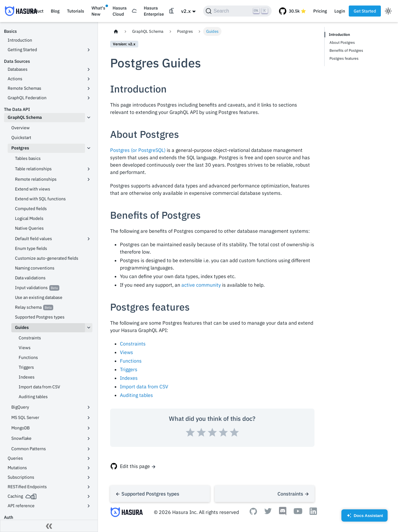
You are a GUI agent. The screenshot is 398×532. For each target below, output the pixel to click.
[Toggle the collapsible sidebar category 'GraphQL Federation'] (89, 98)
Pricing (320, 11)
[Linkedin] (313, 513)
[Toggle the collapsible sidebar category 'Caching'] (89, 496)
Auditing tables (136, 395)
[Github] (253, 513)
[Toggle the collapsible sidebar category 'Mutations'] (89, 468)
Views (126, 352)
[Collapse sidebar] (49, 526)
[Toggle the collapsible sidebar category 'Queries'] (89, 458)
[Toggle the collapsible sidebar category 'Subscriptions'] (89, 477)
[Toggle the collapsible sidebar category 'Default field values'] (89, 239)
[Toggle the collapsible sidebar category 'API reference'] (89, 506)
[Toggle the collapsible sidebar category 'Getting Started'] (89, 50)
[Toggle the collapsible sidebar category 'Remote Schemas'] (89, 89)
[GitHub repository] (292, 11)
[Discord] (283, 514)
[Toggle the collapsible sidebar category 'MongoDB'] (89, 428)
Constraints (133, 344)
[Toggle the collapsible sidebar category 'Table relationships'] (89, 169)
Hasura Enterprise (154, 11)
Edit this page (135, 466)
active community (201, 285)
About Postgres (342, 42)
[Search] (237, 11)
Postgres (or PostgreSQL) (138, 150)
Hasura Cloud (120, 11)
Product (36, 11)
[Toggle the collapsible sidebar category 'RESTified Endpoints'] (89, 487)
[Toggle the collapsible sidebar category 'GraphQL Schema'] (89, 118)
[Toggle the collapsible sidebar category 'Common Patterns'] (89, 449)
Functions (131, 361)
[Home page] (116, 31)
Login (340, 11)
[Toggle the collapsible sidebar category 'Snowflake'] (89, 439)
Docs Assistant (365, 517)
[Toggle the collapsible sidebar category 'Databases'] (89, 70)
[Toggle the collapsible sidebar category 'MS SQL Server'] (89, 418)
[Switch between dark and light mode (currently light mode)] (388, 11)
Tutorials (76, 11)
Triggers (129, 369)
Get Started (365, 11)
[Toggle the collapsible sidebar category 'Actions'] (89, 79)
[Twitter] (268, 512)
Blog (55, 11)
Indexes (129, 378)
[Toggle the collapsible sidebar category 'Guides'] (89, 328)
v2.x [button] (186, 11)
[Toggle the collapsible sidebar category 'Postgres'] (89, 148)
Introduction (339, 34)
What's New (98, 11)
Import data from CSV (144, 387)
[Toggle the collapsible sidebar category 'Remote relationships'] (89, 179)
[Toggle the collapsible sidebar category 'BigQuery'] (89, 407)
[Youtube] (298, 512)
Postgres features (344, 58)
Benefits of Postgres (346, 50)
